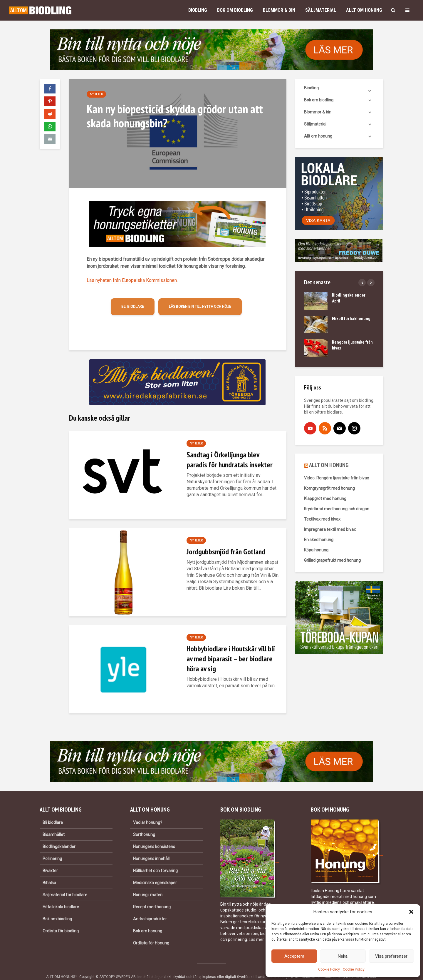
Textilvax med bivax (322, 519)
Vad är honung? (148, 812)
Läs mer (256, 929)
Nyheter (96, 94)
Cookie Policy (329, 969)
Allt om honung (364, 10)
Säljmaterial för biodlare (65, 885)
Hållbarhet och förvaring (155, 861)
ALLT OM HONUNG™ (62, 967)
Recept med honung (152, 897)
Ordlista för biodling (61, 921)
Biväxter (50, 861)
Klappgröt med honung (325, 499)
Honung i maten (148, 885)
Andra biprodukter (150, 909)
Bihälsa (49, 873)
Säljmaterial (321, 10)
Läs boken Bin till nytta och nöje (200, 307)
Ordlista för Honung (151, 933)
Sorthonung (144, 825)
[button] (411, 912)
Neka (343, 956)
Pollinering (52, 849)
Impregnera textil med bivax (330, 529)
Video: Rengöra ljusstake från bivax (336, 478)
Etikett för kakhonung (351, 319)
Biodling (198, 10)
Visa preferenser (391, 956)
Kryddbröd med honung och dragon (337, 509)
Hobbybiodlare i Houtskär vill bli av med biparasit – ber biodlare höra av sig (231, 659)
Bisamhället (54, 825)
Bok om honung (148, 921)
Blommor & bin (279, 10)
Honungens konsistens (154, 837)
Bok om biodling (235, 10)
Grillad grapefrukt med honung (332, 560)
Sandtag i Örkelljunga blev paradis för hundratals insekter (230, 460)
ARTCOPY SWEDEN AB (117, 967)
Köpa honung (316, 550)
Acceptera (294, 956)
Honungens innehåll (151, 849)
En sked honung (319, 540)
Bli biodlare (133, 307)
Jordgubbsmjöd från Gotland (226, 552)
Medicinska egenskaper (155, 873)
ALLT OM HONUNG (329, 465)
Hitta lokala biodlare (61, 897)
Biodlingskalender (59, 837)
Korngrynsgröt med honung (329, 488)
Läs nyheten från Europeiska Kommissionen (132, 280)
